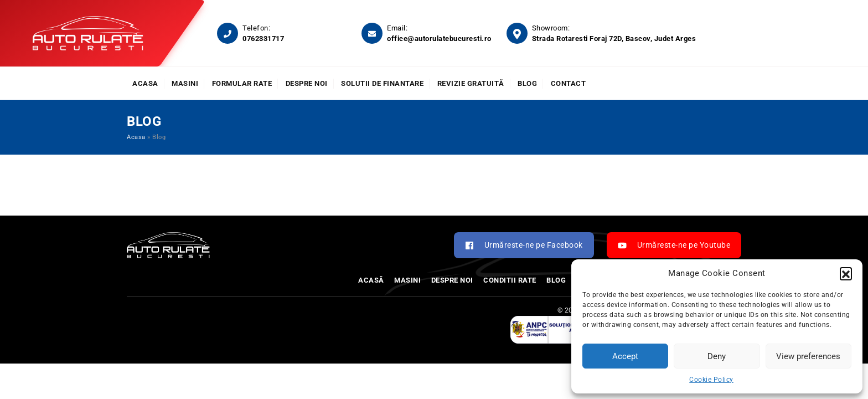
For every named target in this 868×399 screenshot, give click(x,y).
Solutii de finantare (382, 83)
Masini (185, 83)
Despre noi (307, 83)
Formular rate (242, 83)
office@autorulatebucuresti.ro (439, 39)
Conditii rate (510, 280)
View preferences (808, 356)
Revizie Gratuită (471, 83)
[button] (846, 273)
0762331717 (263, 39)
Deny (717, 356)
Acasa (145, 83)
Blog (527, 83)
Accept (625, 356)
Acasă (371, 280)
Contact (569, 83)
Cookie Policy (711, 380)
